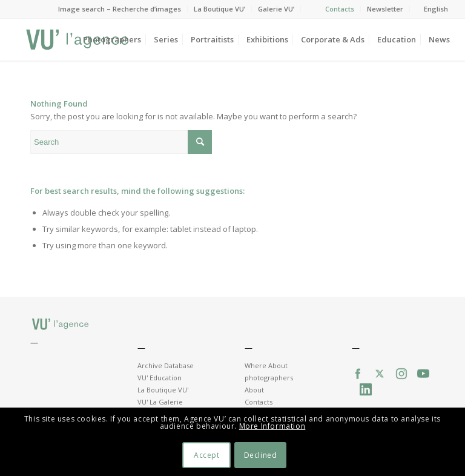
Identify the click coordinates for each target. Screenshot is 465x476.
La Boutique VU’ (219, 9)
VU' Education (160, 378)
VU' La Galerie (160, 402)
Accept (207, 455)
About (254, 390)
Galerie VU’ (276, 9)
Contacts (340, 9)
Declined (261, 455)
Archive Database (166, 365)
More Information (272, 426)
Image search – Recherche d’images (120, 9)
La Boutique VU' (163, 390)
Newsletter (385, 9)
